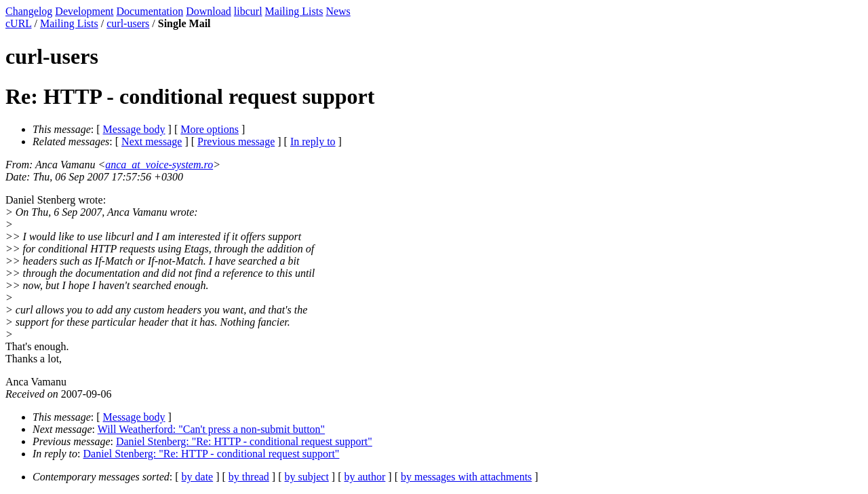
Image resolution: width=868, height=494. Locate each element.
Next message (152, 141)
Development (84, 11)
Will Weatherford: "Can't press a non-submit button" (211, 429)
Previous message (236, 141)
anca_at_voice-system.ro (159, 165)
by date (198, 477)
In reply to (313, 141)
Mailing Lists (294, 11)
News (338, 11)
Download (209, 11)
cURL (19, 23)
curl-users (128, 23)
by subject (307, 477)
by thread (249, 477)
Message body (134, 129)
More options (210, 129)
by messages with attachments (466, 477)
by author (364, 477)
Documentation (150, 11)
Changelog (29, 11)
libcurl (248, 11)
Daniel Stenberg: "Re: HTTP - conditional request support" (244, 441)
